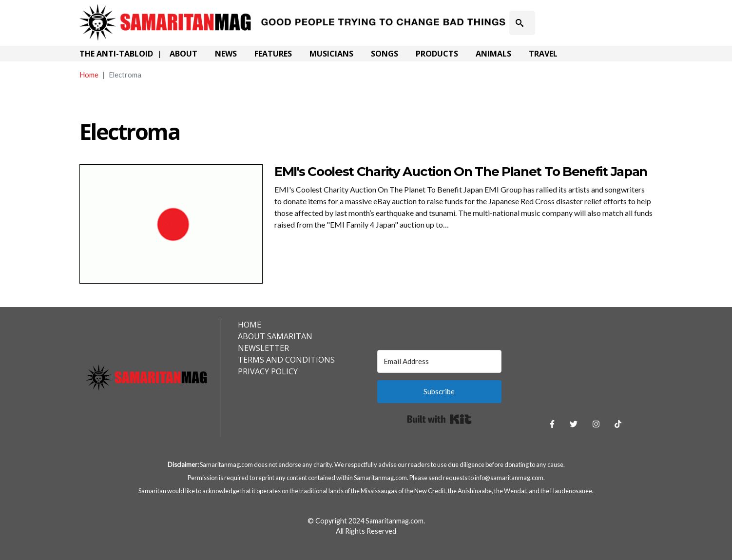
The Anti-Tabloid (116, 54)
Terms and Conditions (286, 360)
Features (273, 54)
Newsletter (263, 348)
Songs (385, 54)
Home (89, 75)
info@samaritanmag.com (509, 478)
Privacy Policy (268, 371)
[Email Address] (440, 361)
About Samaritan (275, 336)
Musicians (331, 54)
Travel (543, 54)
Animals (493, 54)
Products (437, 54)
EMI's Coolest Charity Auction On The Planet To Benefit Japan (461, 172)
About (183, 54)
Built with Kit (439, 419)
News (226, 54)
